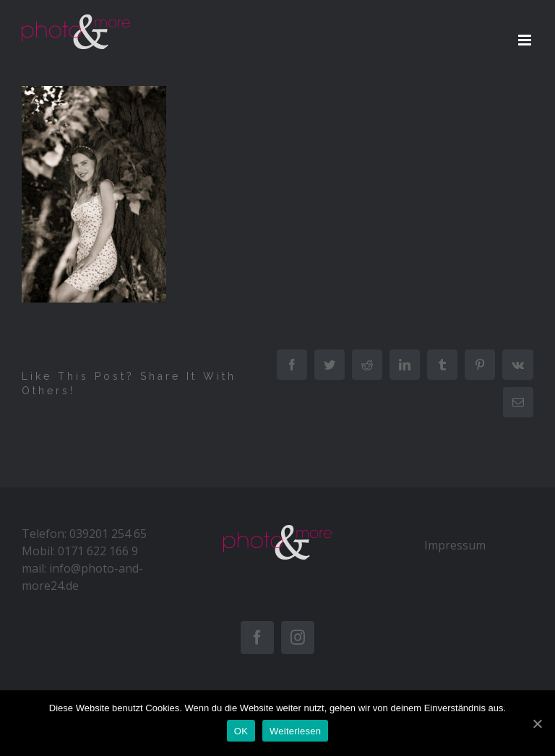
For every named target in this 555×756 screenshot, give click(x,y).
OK (241, 731)
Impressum (455, 545)
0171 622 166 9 (98, 551)
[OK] (537, 724)
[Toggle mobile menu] (526, 40)
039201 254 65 (108, 534)
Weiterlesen (295, 731)
